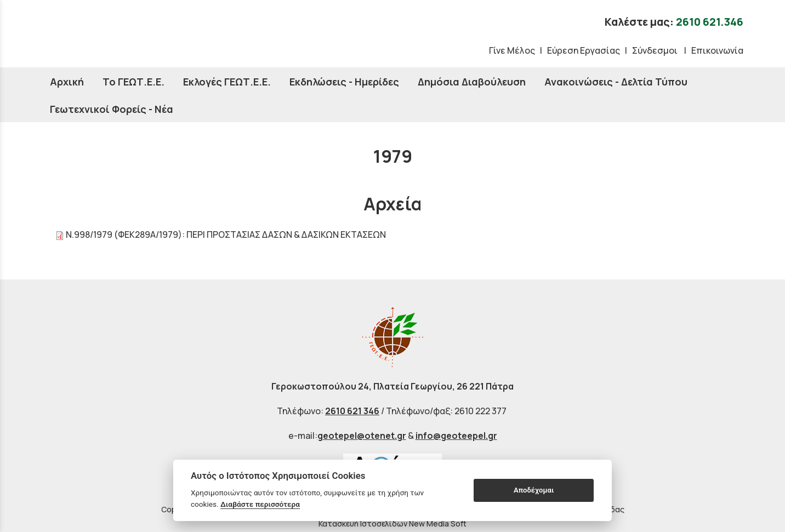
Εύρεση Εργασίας (584, 50)
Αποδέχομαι (534, 490)
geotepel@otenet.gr (362, 436)
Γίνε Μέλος (512, 50)
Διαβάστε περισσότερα (260, 504)
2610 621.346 (710, 22)
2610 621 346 (352, 411)
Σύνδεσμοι (656, 50)
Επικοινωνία (717, 50)
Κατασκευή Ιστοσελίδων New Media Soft (392, 524)
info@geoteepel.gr (456, 436)
